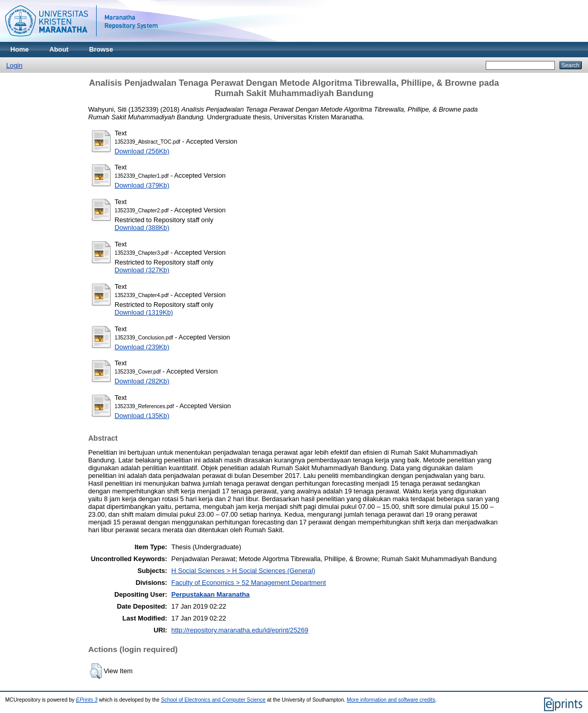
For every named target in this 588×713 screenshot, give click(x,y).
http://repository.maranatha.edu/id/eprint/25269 (240, 630)
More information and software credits (391, 700)
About (59, 49)
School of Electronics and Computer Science (214, 700)
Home (20, 49)
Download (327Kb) (142, 270)
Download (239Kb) (142, 347)
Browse (101, 49)
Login (14, 65)
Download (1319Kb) (144, 312)
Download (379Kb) (142, 185)
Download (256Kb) (142, 151)
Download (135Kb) (142, 416)
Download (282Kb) (142, 381)
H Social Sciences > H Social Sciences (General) (243, 571)
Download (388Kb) (142, 228)
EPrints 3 (87, 700)
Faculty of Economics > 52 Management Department (249, 583)
